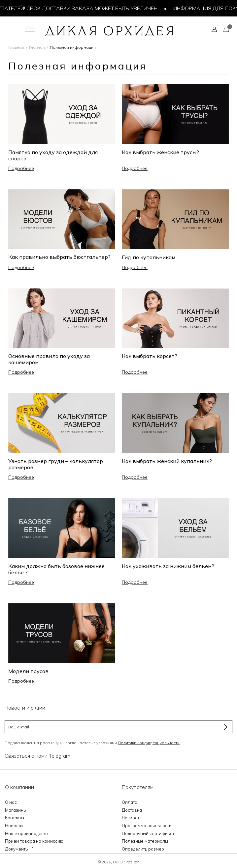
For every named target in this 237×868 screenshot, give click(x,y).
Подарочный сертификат (148, 833)
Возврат (131, 818)
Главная (16, 47)
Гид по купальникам (149, 257)
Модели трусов (28, 671)
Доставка (132, 810)
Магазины (16, 810)
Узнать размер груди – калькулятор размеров (56, 464)
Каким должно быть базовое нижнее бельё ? (56, 569)
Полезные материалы (145, 841)
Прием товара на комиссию (34, 841)
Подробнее (21, 168)
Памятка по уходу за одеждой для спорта (53, 155)
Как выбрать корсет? (150, 356)
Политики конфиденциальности (149, 743)
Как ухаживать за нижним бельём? (168, 566)
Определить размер (143, 849)
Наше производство (26, 833)
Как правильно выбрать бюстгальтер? (59, 257)
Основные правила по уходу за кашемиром (49, 359)
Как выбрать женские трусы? (160, 152)
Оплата (130, 802)
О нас (11, 802)
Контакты (15, 818)
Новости (14, 826)
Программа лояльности (147, 826)
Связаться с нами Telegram (37, 756)
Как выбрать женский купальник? (167, 461)
